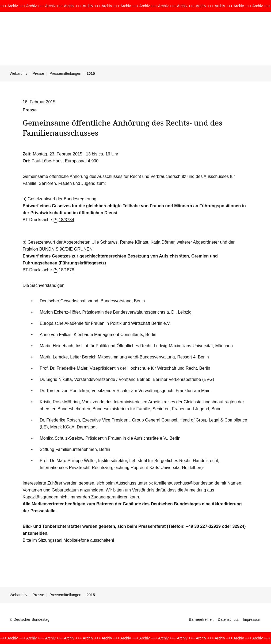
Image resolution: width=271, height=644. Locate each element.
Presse (39, 73)
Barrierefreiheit (201, 619)
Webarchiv (18, 73)
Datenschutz (228, 619)
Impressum (252, 619)
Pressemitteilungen (65, 73)
